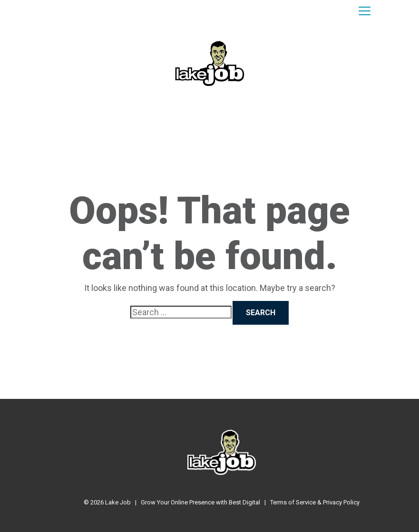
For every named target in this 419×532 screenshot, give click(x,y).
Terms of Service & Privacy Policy (315, 502)
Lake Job (118, 502)
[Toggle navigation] (365, 11)
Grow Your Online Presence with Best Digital (200, 502)
